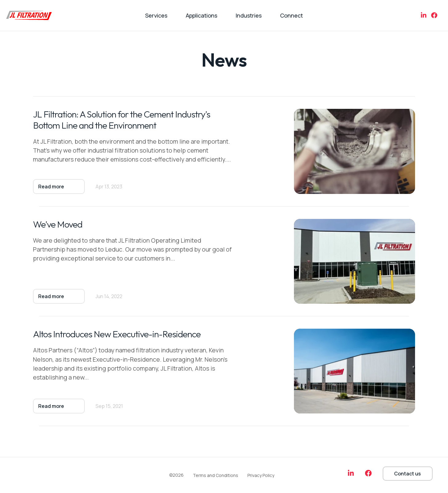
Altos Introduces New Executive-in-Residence (118, 334)
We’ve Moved (58, 224)
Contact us (407, 474)
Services (156, 15)
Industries (249, 15)
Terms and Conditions (216, 475)
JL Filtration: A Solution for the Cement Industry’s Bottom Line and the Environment (123, 120)
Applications (202, 15)
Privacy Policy (261, 475)
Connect (291, 15)
